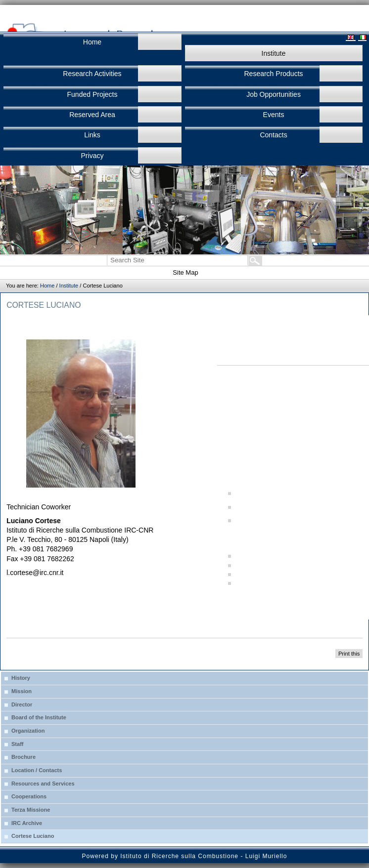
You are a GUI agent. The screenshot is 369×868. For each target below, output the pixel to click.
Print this (349, 654)
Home (47, 286)
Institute (69, 286)
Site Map (185, 272)
